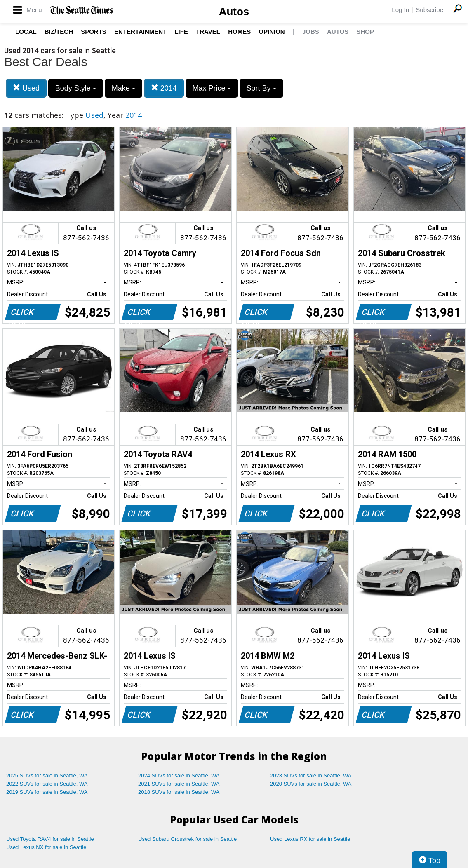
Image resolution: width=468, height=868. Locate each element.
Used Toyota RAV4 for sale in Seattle (50, 839)
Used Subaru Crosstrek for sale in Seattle (187, 839)
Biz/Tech (59, 32)
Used (26, 88)
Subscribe (429, 10)
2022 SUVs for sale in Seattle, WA (47, 784)
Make (123, 88)
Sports (94, 32)
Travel (208, 32)
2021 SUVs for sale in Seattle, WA (179, 784)
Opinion (272, 32)
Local (26, 32)
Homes (239, 32)
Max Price (212, 88)
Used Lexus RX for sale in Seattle (310, 839)
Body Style (76, 88)
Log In (400, 10)
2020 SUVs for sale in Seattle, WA (311, 784)
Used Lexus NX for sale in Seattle (46, 847)
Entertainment (140, 32)
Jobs (311, 32)
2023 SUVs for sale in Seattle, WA (311, 775)
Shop (365, 32)
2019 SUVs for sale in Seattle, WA (47, 792)
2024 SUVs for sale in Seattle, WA (179, 775)
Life (181, 32)
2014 (164, 88)
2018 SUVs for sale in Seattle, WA (179, 792)
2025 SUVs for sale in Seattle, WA (47, 775)
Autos (234, 12)
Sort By (261, 88)
